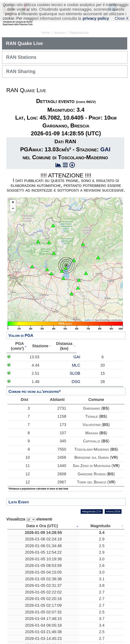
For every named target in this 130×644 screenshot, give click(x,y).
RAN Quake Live (24, 43)
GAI (105, 149)
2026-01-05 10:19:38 (29, 576)
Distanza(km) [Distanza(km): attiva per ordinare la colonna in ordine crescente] (62, 346)
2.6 (65, 590)
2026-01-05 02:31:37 (29, 634)
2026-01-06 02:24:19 (29, 546)
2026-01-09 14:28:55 (29, 535)
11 (18, 466)
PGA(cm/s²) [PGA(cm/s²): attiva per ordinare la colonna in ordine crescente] (16, 346)
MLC (44, 377)
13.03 (20, 362)
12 (18, 474)
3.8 (65, 634)
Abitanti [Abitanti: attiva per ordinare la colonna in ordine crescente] (84, 346)
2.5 (65, 555)
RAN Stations (21, 57)
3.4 (65, 535)
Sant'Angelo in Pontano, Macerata (92, 590)
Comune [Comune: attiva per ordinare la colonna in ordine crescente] (109, 346)
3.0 (65, 576)
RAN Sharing (21, 71)
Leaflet (87, 320)
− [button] (13, 209)
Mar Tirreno (92, 555)
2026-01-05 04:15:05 (29, 604)
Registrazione (79, 33)
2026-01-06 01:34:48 (29, 555)
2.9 (65, 546)
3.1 (65, 618)
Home (46, 33)
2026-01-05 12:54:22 (29, 564)
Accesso (59, 33)
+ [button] (13, 203)
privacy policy (96, 18)
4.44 (21, 377)
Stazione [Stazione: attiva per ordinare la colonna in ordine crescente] (38, 346)
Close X (122, 18)
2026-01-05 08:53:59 (29, 590)
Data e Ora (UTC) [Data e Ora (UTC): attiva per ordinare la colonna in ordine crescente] (28, 526)
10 (18, 457)
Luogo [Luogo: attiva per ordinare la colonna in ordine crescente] (91, 526)
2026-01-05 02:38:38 (29, 618)
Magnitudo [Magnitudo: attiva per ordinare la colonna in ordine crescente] (64, 526)
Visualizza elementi (29, 519)
